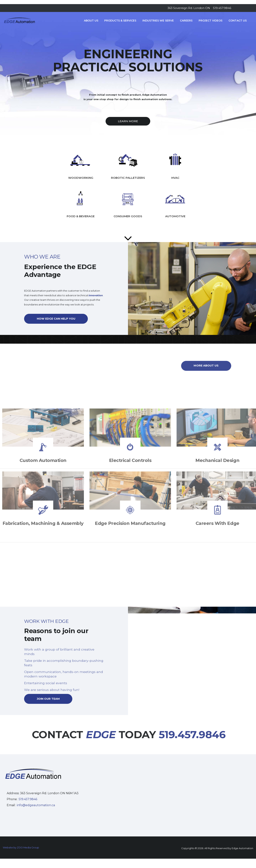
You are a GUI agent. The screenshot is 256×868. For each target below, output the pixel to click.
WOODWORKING (81, 178)
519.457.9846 (222, 8)
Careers (186, 21)
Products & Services (120, 21)
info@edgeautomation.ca (36, 805)
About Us (91, 21)
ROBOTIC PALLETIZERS (128, 178)
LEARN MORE (128, 121)
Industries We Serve (158, 21)
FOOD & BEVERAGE (81, 216)
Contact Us (238, 21)
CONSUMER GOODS (128, 216)
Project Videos (210, 21)
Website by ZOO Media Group (21, 848)
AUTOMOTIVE (175, 216)
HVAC (175, 178)
